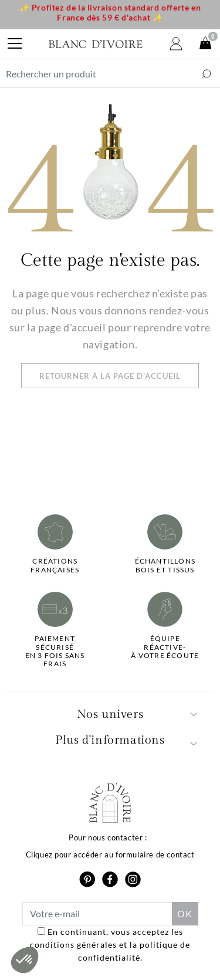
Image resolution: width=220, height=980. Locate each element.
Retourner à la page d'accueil (110, 376)
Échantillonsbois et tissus (165, 565)
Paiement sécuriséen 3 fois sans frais (55, 651)
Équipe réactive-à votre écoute (165, 647)
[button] (25, 960)
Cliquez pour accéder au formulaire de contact (110, 854)
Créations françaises (55, 565)
